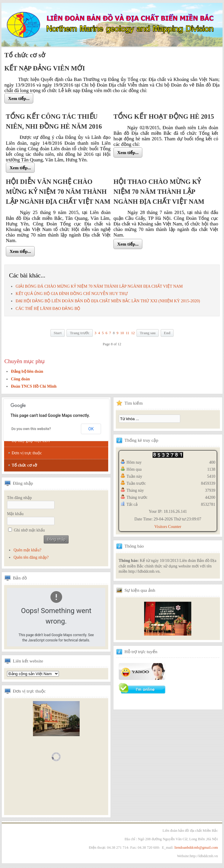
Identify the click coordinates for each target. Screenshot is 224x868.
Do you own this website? (31, 429)
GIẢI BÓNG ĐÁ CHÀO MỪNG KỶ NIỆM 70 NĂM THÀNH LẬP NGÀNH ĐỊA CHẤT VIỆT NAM (99, 286)
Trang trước (79, 333)
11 (127, 333)
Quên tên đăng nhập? (31, 557)
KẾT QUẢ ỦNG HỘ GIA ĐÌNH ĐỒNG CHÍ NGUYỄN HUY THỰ (71, 294)
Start (58, 333)
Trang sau (148, 333)
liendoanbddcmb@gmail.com (196, 848)
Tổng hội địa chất (33, 674)
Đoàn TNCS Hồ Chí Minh (34, 386)
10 (122, 333)
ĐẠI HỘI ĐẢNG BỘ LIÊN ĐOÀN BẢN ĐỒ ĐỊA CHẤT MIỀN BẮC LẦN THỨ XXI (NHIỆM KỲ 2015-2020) (108, 301)
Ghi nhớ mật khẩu (29, 530)
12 (133, 333)
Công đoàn (20, 379)
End (167, 333)
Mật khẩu (15, 514)
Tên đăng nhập (19, 498)
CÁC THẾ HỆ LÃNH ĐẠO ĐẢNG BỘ (48, 309)
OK (91, 429)
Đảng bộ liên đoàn (27, 371)
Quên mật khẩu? (27, 550)
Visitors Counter (168, 527)
